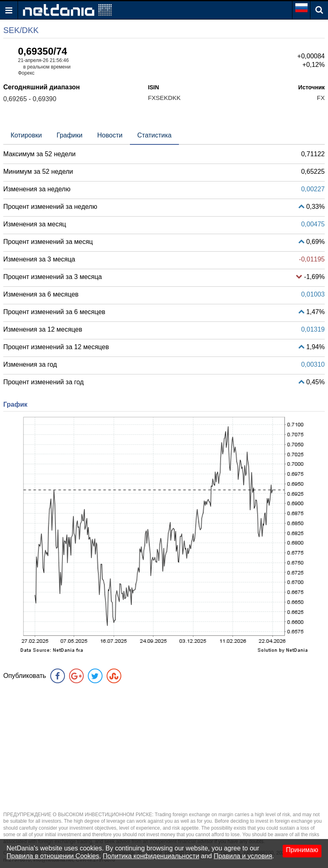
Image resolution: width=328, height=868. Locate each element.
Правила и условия (243, 856)
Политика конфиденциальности (151, 856)
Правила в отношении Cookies (53, 856)
